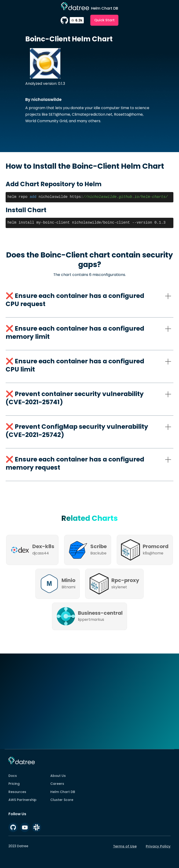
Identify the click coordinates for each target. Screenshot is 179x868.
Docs (13, 776)
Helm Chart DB (63, 792)
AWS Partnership (22, 800)
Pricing (14, 784)
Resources (17, 792)
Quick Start (104, 20)
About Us (58, 776)
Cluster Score (62, 800)
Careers (57, 784)
